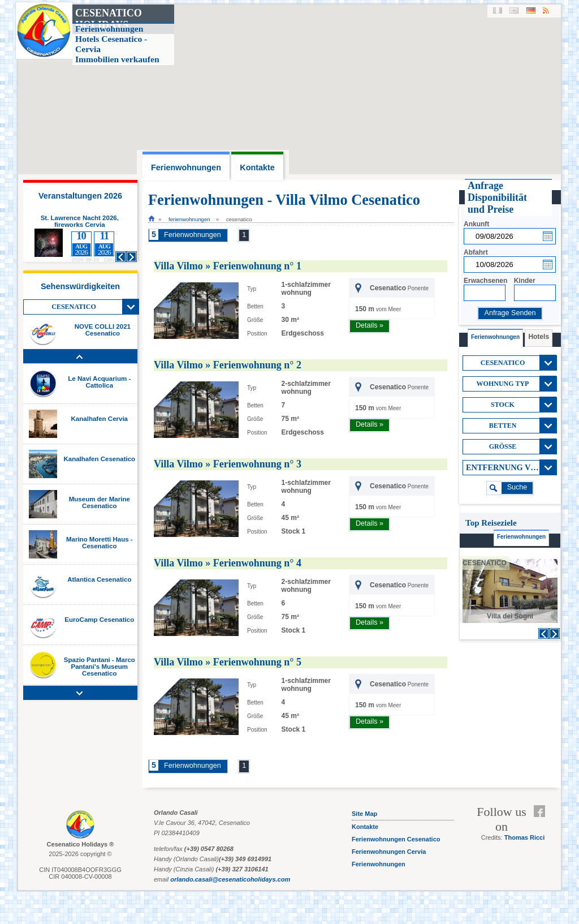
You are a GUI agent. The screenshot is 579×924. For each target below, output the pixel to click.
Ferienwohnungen (189, 219)
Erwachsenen (485, 281)
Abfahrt (476, 252)
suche (517, 487)
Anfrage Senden (510, 313)
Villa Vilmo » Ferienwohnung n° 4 (228, 563)
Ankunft (476, 224)
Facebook (542, 811)
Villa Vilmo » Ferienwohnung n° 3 (228, 464)
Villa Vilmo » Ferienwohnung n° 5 (228, 662)
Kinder (525, 281)
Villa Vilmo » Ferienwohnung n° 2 (228, 365)
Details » (370, 325)
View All (131, 307)
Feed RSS (542, 825)
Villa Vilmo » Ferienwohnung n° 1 (228, 266)
